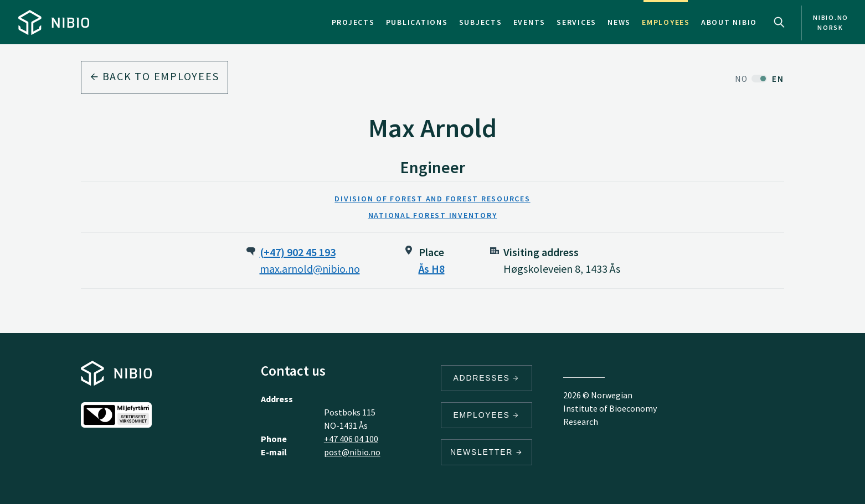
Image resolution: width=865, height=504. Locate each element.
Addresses (487, 378)
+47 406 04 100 (351, 439)
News (619, 22)
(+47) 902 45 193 (298, 252)
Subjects (481, 22)
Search (779, 22)
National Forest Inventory (433, 215)
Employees (666, 22)
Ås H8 (432, 269)
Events (530, 22)
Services (576, 22)
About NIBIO (729, 22)
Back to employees (155, 76)
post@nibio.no (352, 452)
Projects (353, 22)
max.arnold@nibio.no (310, 269)
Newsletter (486, 452)
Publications (417, 22)
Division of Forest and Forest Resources (432, 199)
